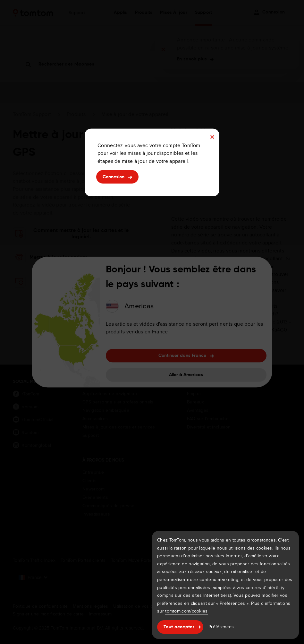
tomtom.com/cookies (186, 611)
